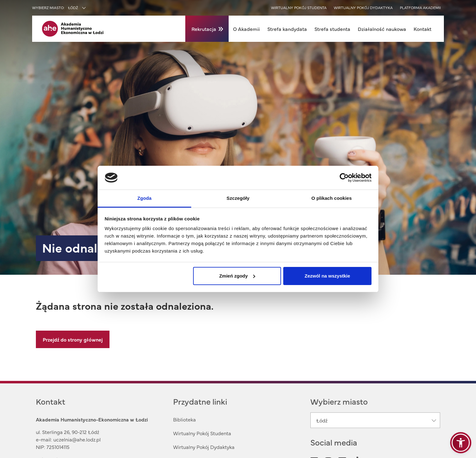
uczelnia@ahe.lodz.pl (77, 439)
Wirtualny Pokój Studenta (202, 433)
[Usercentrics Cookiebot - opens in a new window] (344, 178)
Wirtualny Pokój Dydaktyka (204, 447)
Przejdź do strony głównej (73, 339)
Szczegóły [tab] (238, 198)
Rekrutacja (204, 29)
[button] (461, 443)
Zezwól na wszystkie (327, 276)
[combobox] (90, 8)
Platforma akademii (420, 7)
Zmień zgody (237, 276)
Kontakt (423, 29)
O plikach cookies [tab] (331, 198)
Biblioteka (185, 419)
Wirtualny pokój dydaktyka (363, 7)
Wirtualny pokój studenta (299, 7)
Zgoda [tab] (144, 198)
